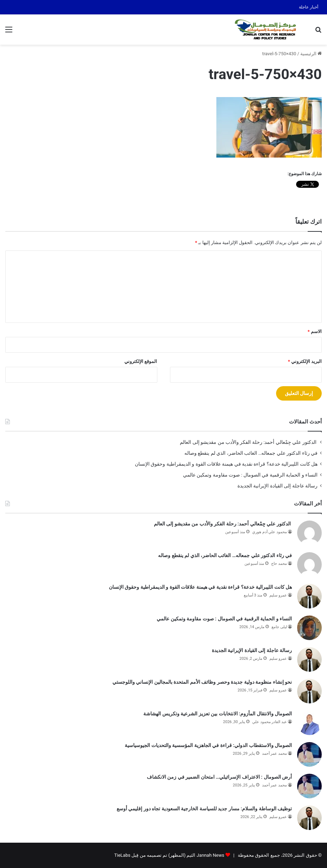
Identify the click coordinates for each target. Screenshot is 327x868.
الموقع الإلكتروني (141, 361)
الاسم (315, 331)
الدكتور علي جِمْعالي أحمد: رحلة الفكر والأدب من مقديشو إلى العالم (249, 442)
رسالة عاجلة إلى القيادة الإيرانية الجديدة (277, 486)
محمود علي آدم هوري (270, 532)
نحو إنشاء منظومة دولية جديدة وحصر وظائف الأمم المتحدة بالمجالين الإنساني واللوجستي (202, 682)
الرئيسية (311, 54)
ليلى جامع (279, 627)
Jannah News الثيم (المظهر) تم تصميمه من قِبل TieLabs (169, 855)
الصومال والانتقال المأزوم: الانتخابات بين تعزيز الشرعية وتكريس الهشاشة (218, 714)
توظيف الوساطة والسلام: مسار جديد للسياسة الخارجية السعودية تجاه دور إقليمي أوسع (204, 809)
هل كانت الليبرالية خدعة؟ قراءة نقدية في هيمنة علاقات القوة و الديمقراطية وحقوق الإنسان (226, 464)
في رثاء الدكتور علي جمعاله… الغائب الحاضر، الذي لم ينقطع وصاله (251, 453)
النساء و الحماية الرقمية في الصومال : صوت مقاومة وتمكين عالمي (250, 475)
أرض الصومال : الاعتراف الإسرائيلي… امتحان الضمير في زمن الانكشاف (219, 777)
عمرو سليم (278, 595)
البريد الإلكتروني (305, 361)
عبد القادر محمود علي (270, 722)
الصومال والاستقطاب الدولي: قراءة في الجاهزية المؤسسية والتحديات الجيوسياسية (208, 745)
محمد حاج (279, 564)
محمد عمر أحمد (274, 754)
